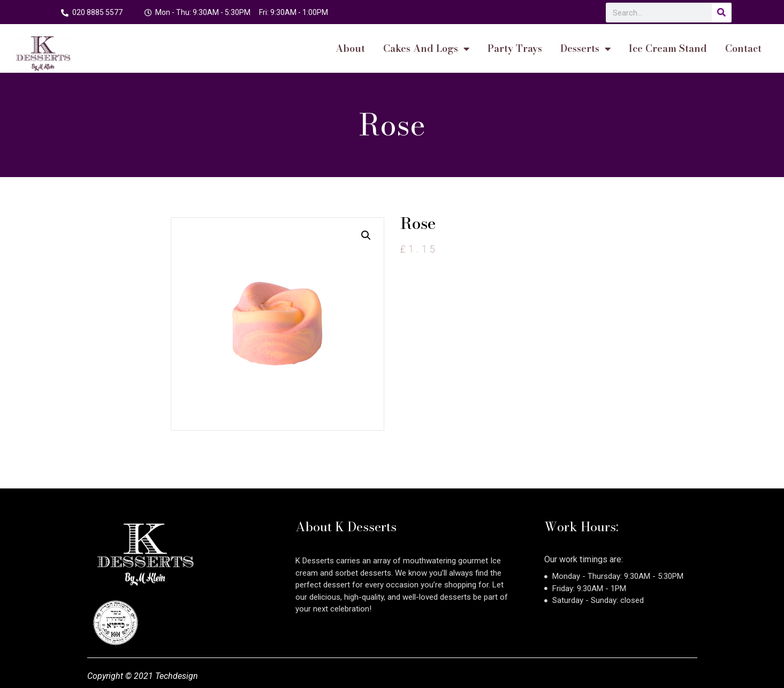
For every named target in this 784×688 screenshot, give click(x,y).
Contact (743, 49)
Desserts (585, 49)
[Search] (722, 13)
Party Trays (515, 49)
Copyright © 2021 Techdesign (143, 676)
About (350, 49)
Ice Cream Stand (668, 49)
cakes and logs (426, 49)
